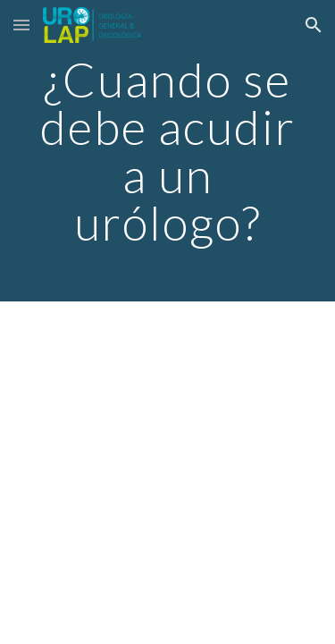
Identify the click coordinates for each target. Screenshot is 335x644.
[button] (21, 25)
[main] (168, 151)
